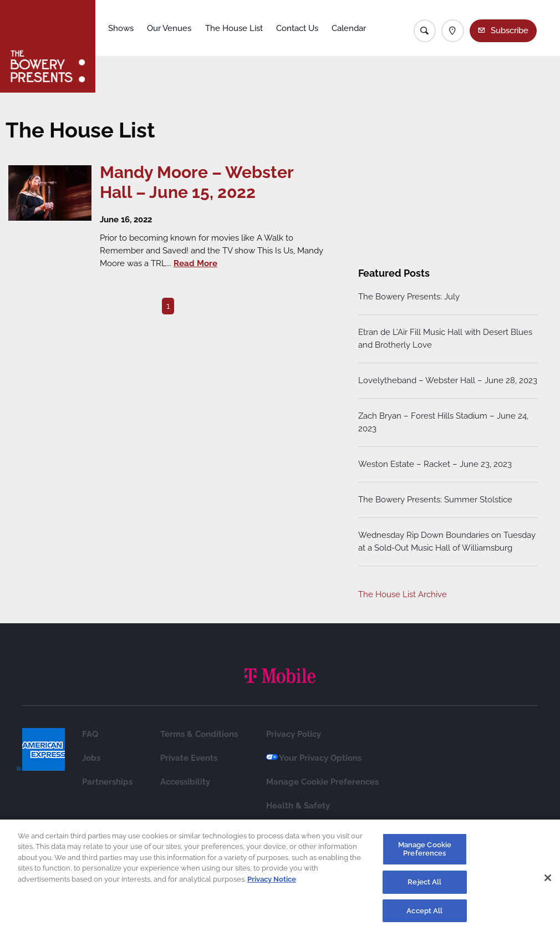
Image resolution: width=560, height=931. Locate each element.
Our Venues (169, 28)
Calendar (349, 28)
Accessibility (185, 782)
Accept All (424, 914)
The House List (234, 28)
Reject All (424, 885)
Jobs (91, 758)
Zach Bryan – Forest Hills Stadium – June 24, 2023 (443, 422)
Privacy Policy (294, 734)
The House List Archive (403, 594)
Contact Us (297, 28)
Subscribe (510, 30)
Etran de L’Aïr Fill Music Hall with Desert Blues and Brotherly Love (445, 339)
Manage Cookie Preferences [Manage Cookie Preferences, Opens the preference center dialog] (425, 853)
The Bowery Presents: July (409, 297)
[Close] (548, 881)
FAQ (90, 734)
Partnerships (107, 782)
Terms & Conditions (199, 734)
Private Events (189, 758)
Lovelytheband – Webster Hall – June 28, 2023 (448, 380)
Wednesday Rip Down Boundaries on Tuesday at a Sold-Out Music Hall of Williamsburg (447, 541)
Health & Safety (298, 806)
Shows (121, 28)
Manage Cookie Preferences (322, 782)
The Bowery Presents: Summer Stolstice (435, 500)
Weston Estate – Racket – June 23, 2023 (435, 464)
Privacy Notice (272, 882)
